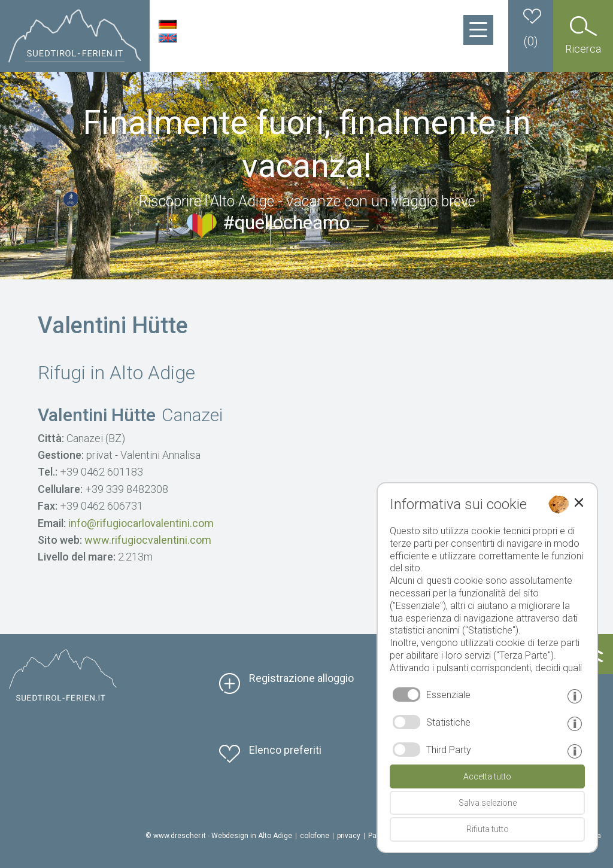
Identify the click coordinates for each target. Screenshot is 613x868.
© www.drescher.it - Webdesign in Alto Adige (219, 836)
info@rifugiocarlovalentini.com (141, 523)
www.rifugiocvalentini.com (148, 540)
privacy (349, 836)
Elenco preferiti (285, 750)
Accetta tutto (487, 776)
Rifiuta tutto (488, 829)
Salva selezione (488, 803)
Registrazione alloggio (301, 678)
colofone (315, 836)
